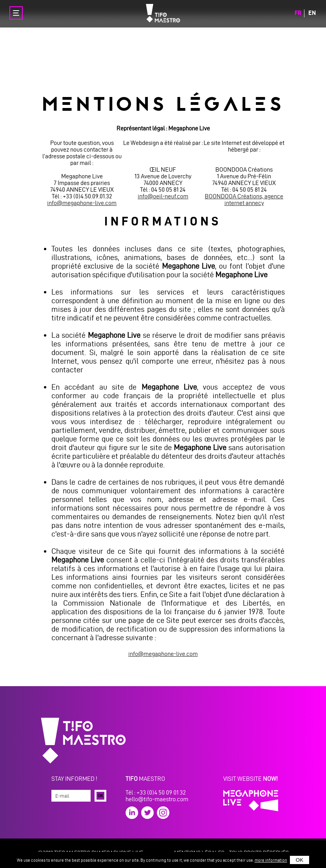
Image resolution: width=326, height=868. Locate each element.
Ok (100, 796)
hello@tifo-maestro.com (157, 799)
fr (298, 13)
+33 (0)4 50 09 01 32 (161, 792)
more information (271, 860)
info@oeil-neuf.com (163, 196)
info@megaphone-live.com (82, 203)
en (312, 13)
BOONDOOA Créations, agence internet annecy (244, 200)
